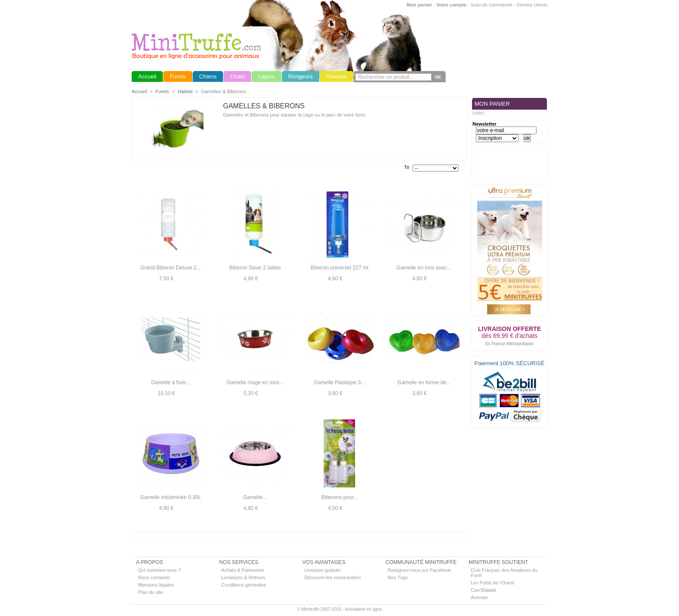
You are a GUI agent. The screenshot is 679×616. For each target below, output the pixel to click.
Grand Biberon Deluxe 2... (171, 268)
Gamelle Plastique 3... (339, 383)
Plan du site (150, 592)
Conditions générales (244, 585)
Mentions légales (156, 585)
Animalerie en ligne (363, 609)
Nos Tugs (398, 577)
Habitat (185, 91)
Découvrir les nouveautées (333, 577)
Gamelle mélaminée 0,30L (170, 497)
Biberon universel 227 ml (339, 268)
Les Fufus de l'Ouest (493, 583)
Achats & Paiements (243, 570)
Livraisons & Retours (243, 577)
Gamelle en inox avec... (424, 268)
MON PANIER (492, 104)
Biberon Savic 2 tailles (255, 268)
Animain (479, 597)
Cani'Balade (483, 590)
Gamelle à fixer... (171, 383)
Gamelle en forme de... (424, 383)
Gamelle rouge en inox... (255, 383)
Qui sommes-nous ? (159, 570)
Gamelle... (255, 497)
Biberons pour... (340, 497)
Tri (407, 167)
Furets (162, 91)
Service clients (532, 5)
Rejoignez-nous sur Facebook (419, 570)
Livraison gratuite (323, 570)
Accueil (139, 91)
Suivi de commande (492, 5)
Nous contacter (154, 577)
